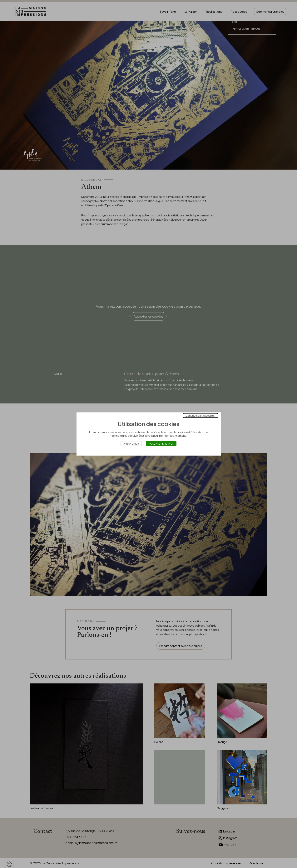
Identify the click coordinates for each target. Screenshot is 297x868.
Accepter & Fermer (161, 444)
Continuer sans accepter (200, 416)
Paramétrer (131, 444)
